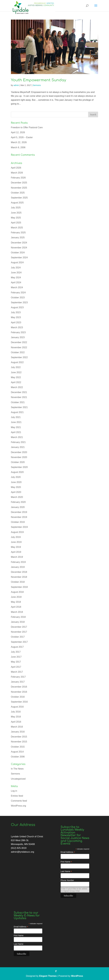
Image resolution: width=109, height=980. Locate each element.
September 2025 (19, 198)
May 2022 (16, 377)
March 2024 (17, 287)
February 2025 (18, 233)
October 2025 (18, 193)
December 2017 (19, 627)
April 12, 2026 (18, 132)
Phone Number (67, 880)
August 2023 (17, 307)
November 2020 (19, 457)
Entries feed (17, 796)
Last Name (66, 871)
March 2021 (17, 437)
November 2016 (19, 692)
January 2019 (18, 567)
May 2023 (16, 317)
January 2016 (18, 732)
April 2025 (16, 223)
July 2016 (16, 712)
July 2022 (16, 367)
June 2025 (16, 213)
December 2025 (19, 183)
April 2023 (16, 322)
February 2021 (18, 442)
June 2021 (16, 422)
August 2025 (17, 203)
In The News (17, 769)
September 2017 (19, 642)
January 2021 (18, 447)
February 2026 (18, 178)
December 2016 (19, 687)
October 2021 (18, 402)
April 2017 (16, 667)
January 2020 (18, 507)
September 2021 (19, 407)
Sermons (37, 85)
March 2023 (17, 327)
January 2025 (18, 238)
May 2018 (16, 602)
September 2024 (19, 258)
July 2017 (16, 652)
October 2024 (18, 253)
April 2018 (16, 607)
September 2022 (19, 357)
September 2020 (19, 467)
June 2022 (16, 372)
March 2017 (17, 672)
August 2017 (17, 647)
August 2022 (17, 362)
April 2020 (16, 492)
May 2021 (16, 427)
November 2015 (19, 742)
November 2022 (19, 347)
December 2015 (19, 737)
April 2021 (16, 432)
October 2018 (18, 582)
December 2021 (19, 392)
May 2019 (16, 547)
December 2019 (19, 512)
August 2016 (17, 707)
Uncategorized (18, 779)
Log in (14, 791)
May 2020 (16, 487)
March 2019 (17, 557)
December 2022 (19, 342)
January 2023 (18, 337)
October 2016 (18, 697)
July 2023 (16, 312)
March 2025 (17, 228)
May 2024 (16, 278)
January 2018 (18, 622)
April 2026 (16, 168)
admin (16, 85)
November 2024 (19, 248)
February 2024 (18, 293)
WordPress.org (18, 806)
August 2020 (17, 472)
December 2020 (19, 452)
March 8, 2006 (18, 147)
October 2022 (18, 352)
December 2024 (19, 243)
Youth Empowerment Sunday (39, 80)
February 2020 (18, 502)
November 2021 (19, 397)
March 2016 (17, 727)
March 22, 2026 (19, 142)
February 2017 (18, 677)
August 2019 (17, 532)
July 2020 (16, 477)
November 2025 (19, 188)
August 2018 (17, 592)
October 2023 (18, 298)
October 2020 (18, 462)
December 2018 (19, 572)
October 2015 (18, 747)
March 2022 (17, 387)
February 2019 (18, 562)
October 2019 (18, 522)
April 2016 (16, 722)
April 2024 (16, 282)
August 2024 (17, 262)
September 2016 (19, 702)
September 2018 (19, 587)
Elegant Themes (48, 976)
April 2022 (16, 382)
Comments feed (19, 801)
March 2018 (17, 612)
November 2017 (19, 632)
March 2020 (17, 497)
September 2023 (19, 302)
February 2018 (18, 617)
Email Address (68, 852)
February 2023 (18, 332)
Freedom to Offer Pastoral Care (27, 127)
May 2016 (16, 717)
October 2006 (18, 757)
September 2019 (19, 527)
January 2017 (18, 682)
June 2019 (16, 542)
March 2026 (17, 173)
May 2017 (16, 662)
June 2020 (16, 482)
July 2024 (16, 268)
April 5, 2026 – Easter (22, 137)
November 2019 (19, 517)
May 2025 (16, 218)
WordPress (77, 976)
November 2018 (19, 577)
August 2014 (17, 752)
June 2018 (16, 597)
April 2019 (16, 552)
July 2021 (16, 417)
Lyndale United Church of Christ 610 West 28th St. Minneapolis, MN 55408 (27, 840)
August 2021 (17, 412)
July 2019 (16, 537)
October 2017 (18, 637)
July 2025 (16, 208)
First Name (66, 862)
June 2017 (16, 657)
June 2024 (16, 273)
